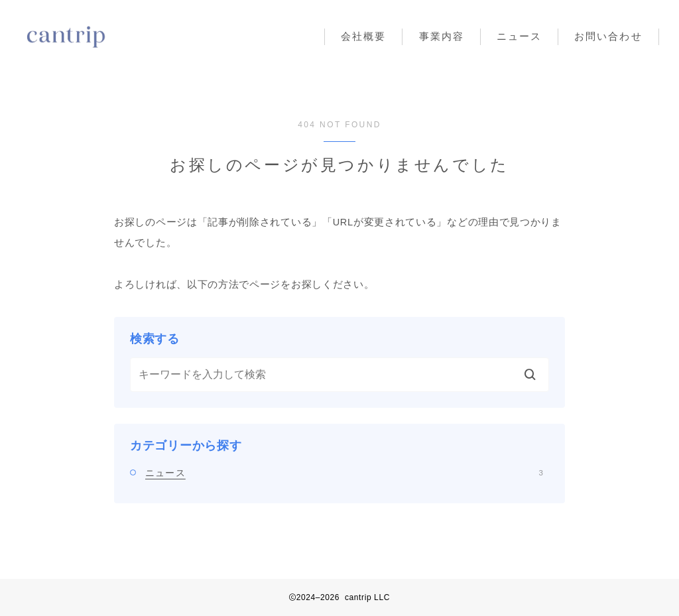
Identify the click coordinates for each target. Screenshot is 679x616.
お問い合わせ (608, 36)
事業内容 (442, 36)
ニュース (519, 36)
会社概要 (363, 36)
